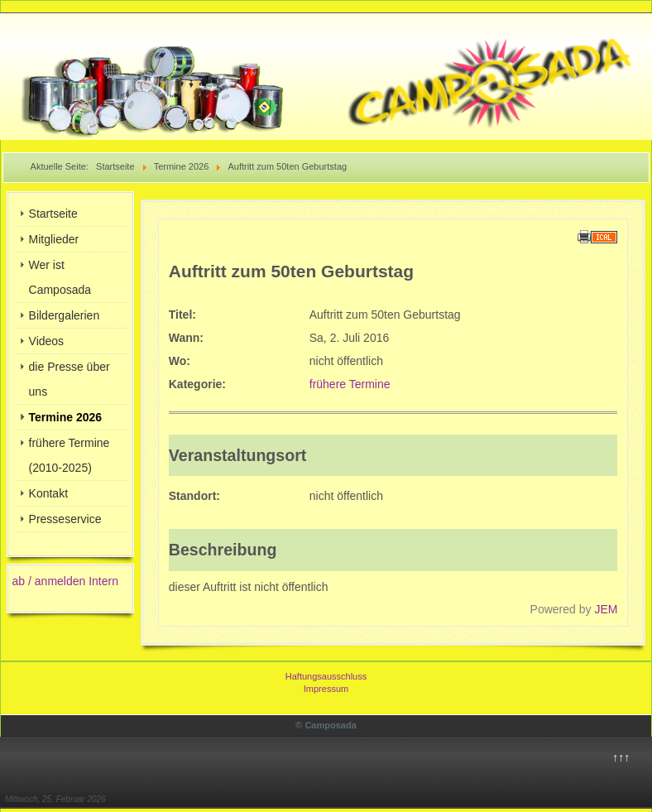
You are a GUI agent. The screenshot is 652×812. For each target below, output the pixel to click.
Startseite (53, 214)
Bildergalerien (65, 315)
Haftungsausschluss (326, 676)
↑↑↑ (621, 757)
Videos (47, 341)
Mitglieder (54, 239)
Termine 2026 (65, 417)
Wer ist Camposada (60, 277)
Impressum (326, 689)
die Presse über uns (70, 379)
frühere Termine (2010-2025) (70, 455)
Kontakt (48, 493)
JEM (606, 609)
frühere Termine (350, 384)
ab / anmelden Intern (65, 581)
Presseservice (65, 519)
